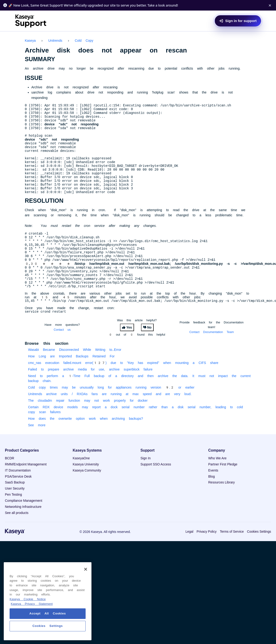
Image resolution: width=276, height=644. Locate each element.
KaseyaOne (81, 486)
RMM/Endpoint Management (26, 492)
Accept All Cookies (48, 613)
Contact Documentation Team (211, 360)
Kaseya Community (87, 498)
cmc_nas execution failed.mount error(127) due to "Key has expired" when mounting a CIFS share (123, 391)
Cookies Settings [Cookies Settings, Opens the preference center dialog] (48, 626)
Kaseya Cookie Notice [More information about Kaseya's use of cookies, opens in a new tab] (28, 599)
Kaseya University (86, 492)
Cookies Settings (259, 560)
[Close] (86, 569)
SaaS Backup (15, 510)
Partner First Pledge (223, 492)
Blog (211, 505)
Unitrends (55, 41)
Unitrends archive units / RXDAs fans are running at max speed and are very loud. (110, 422)
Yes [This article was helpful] (129, 356)
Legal (189, 560)
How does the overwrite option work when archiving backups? (85, 447)
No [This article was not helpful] (149, 356)
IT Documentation (18, 498)
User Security (15, 517)
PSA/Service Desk (18, 505)
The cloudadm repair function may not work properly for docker (88, 429)
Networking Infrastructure (23, 535)
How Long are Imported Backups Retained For (71, 384)
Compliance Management (24, 529)
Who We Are (217, 486)
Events (213, 498)
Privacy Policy (206, 560)
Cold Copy (84, 41)
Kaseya (30, 41)
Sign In (146, 486)
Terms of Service (232, 560)
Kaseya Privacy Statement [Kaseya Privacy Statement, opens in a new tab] (32, 604)
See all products (17, 541)
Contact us (62, 358)
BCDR (10, 486)
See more (37, 453)
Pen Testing (13, 523)
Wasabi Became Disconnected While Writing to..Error (75, 378)
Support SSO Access (156, 492)
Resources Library (222, 510)
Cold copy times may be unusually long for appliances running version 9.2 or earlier (111, 416)
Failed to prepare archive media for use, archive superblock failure (90, 397)
